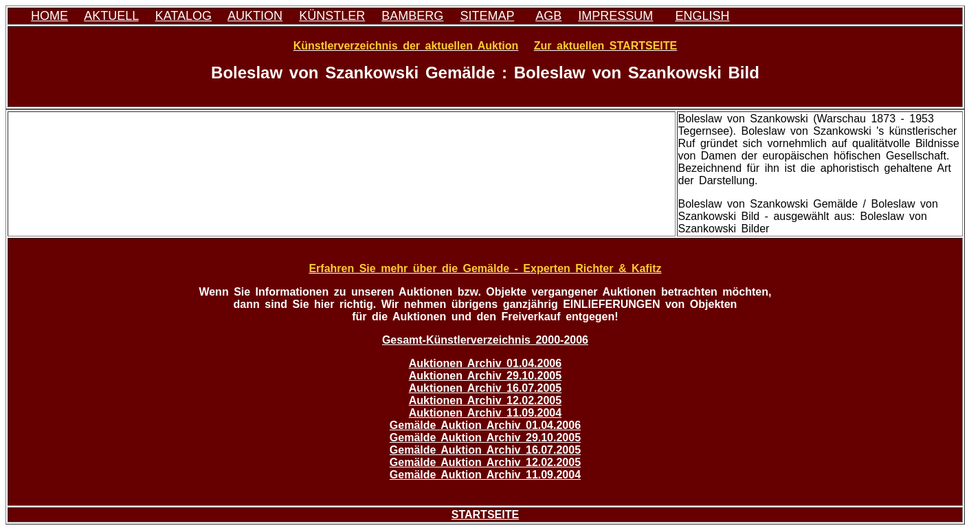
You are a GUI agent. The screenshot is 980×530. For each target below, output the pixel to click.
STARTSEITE (485, 515)
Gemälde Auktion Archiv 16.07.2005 (485, 450)
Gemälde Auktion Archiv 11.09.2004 (485, 475)
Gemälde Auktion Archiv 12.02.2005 (485, 462)
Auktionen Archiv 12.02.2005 (485, 400)
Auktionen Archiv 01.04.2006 (485, 363)
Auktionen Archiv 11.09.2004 (485, 413)
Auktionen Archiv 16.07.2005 (485, 388)
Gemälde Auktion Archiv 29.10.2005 (485, 438)
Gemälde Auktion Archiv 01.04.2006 (485, 425)
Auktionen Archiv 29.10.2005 (485, 376)
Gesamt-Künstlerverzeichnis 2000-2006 (485, 340)
